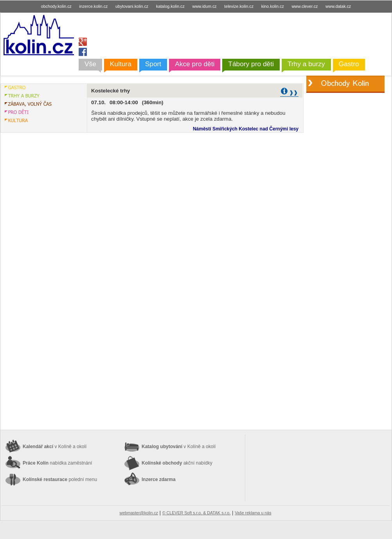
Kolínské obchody (177, 463)
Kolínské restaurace (60, 479)
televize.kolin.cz (239, 6)
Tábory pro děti (251, 64)
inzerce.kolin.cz (94, 6)
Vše (90, 64)
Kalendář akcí (55, 447)
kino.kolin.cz (273, 6)
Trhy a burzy (306, 64)
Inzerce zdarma (159, 479)
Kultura (121, 64)
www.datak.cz (338, 6)
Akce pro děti (195, 64)
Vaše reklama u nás (253, 513)
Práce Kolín (57, 463)
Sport (153, 64)
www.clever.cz (305, 6)
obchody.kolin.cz (56, 6)
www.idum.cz (204, 6)
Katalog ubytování (179, 447)
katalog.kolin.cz (170, 6)
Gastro (349, 64)
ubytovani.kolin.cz (132, 6)
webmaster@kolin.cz (138, 513)
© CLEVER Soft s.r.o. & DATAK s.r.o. (196, 513)
